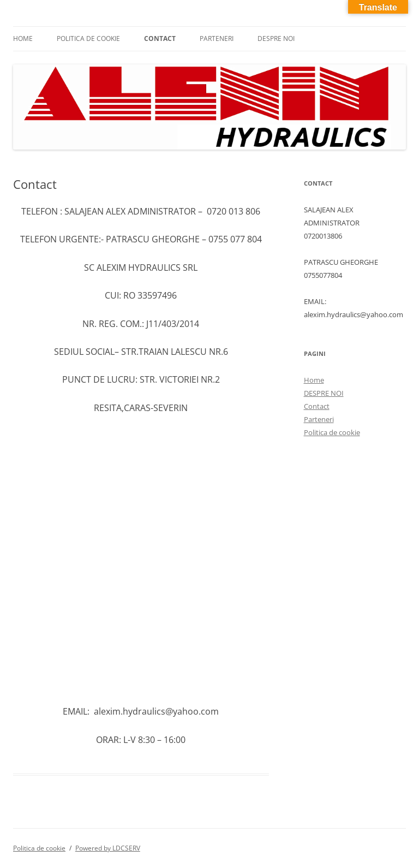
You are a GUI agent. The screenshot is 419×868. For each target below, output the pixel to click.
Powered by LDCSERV (108, 848)
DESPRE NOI (276, 38)
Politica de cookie (88, 38)
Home (23, 38)
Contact (160, 38)
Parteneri (217, 38)
